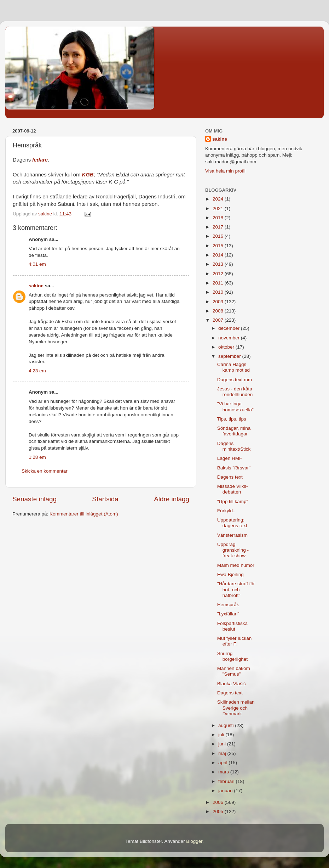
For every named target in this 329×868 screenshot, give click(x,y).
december (230, 328)
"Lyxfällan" (228, 614)
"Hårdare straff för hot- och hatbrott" (236, 589)
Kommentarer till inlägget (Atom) (84, 514)
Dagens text (230, 477)
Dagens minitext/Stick (234, 446)
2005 (219, 811)
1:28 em (37, 457)
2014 (219, 255)
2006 (219, 802)
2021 (219, 208)
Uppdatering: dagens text (232, 523)
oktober (227, 347)
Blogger (194, 841)
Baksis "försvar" (234, 468)
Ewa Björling (230, 574)
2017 (219, 227)
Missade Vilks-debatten (233, 489)
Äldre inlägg (172, 499)
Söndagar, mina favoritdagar (234, 431)
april (223, 763)
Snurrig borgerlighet (232, 656)
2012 (219, 274)
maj (223, 753)
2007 (219, 320)
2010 (219, 292)
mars (224, 772)
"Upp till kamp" (233, 501)
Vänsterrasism (232, 535)
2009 (219, 302)
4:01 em (37, 264)
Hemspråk (228, 605)
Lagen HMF (230, 458)
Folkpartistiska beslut (232, 626)
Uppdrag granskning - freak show (233, 550)
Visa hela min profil (225, 171)
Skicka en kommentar (45, 471)
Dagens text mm (235, 380)
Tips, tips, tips (232, 419)
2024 (219, 199)
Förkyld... (227, 511)
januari (226, 791)
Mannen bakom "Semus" (234, 671)
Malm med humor (236, 565)
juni (223, 744)
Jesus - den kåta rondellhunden (235, 392)
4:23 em (37, 371)
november (230, 338)
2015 (219, 246)
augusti (227, 725)
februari (227, 781)
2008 (219, 311)
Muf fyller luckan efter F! (235, 641)
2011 (219, 283)
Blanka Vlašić (232, 684)
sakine (36, 286)
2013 (219, 264)
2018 (219, 218)
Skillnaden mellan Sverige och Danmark (236, 708)
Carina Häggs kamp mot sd (233, 367)
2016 (219, 236)
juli (222, 735)
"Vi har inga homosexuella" (235, 407)
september (230, 356)
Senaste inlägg (34, 499)
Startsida (105, 499)
